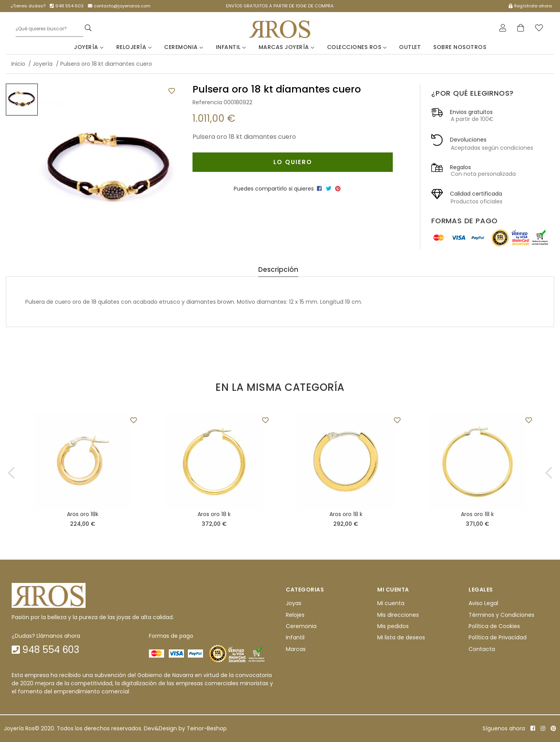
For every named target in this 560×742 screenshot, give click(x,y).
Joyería (89, 47)
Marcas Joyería (287, 47)
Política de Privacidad (498, 638)
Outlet (410, 47)
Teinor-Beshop (207, 728)
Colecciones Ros (357, 47)
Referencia (207, 102)
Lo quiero (292, 162)
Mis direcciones (398, 615)
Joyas (294, 604)
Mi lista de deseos (401, 638)
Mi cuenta (391, 604)
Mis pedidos (393, 626)
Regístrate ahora (530, 6)
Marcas (296, 649)
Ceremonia (184, 47)
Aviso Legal (483, 604)
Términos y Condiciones (501, 615)
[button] (11, 473)
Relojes (295, 615)
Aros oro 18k (83, 514)
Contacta (482, 649)
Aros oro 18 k (214, 514)
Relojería (134, 47)
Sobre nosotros (460, 47)
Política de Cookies (494, 626)
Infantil (231, 47)
